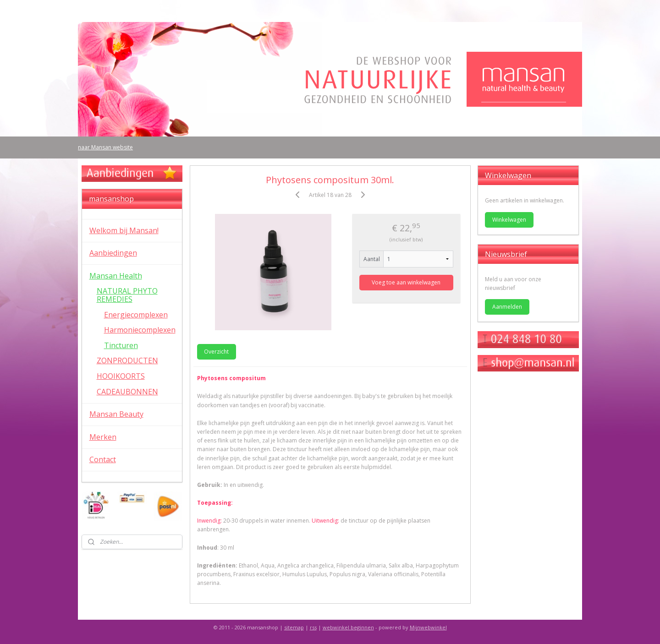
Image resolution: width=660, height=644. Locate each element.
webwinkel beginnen (348, 627)
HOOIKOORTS (121, 376)
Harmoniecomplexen (140, 330)
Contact (103, 459)
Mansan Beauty (116, 414)
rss (313, 627)
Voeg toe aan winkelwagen (406, 282)
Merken (103, 437)
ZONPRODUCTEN (127, 360)
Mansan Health (116, 276)
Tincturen (121, 345)
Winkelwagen (509, 220)
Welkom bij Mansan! (124, 230)
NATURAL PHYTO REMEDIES (127, 295)
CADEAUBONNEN (127, 392)
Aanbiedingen (113, 253)
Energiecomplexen (136, 315)
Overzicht (216, 352)
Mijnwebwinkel (428, 627)
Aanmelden (507, 307)
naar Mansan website (105, 147)
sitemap (294, 627)
